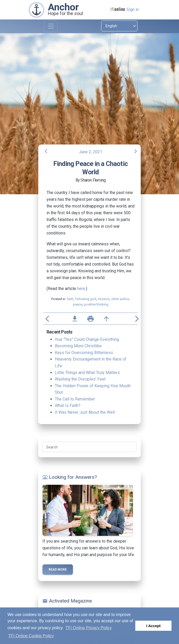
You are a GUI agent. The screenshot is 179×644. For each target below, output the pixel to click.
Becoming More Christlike (78, 346)
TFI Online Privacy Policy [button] (89, 628)
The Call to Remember (75, 399)
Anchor (63, 7)
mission (104, 299)
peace (78, 304)
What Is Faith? (68, 406)
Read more (58, 570)
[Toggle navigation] (51, 26)
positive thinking (96, 304)
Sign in (133, 9)
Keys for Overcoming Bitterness (84, 353)
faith (70, 299)
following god (86, 299)
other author (120, 299)
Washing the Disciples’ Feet (80, 379)
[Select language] (119, 26)
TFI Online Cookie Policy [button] (31, 636)
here (81, 289)
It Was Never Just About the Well (85, 412)
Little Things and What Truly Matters (87, 373)
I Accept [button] (153, 626)
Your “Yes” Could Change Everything (87, 339)
